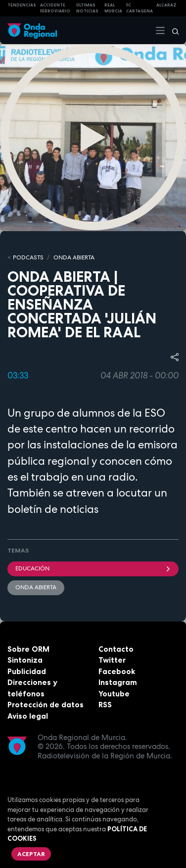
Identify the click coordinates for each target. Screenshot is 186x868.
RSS (105, 705)
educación (93, 568)
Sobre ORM (28, 649)
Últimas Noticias (87, 8)
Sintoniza (25, 660)
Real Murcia (113, 8)
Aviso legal (28, 716)
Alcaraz (166, 5)
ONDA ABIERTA (74, 257)
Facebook (117, 671)
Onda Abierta (36, 587)
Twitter (112, 660)
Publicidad (27, 671)
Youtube (114, 694)
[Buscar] (172, 30)
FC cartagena (139, 8)
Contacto (116, 649)
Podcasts (28, 257)
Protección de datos (46, 705)
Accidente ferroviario (55, 8)
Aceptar (31, 854)
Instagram (118, 682)
